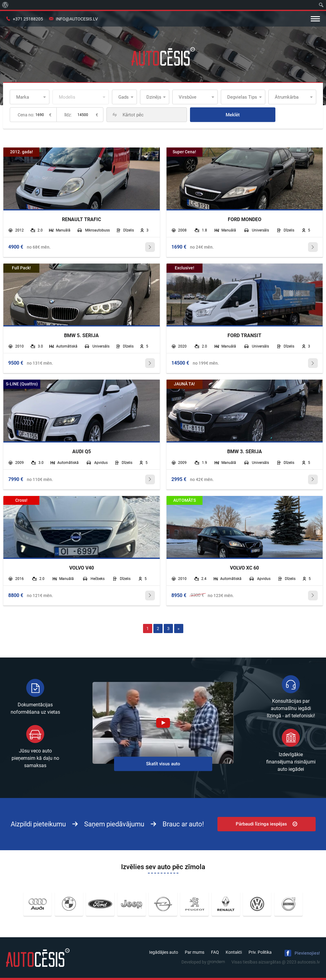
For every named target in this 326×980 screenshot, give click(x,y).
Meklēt (233, 115)
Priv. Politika (260, 952)
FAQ (215, 952)
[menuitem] (5, 5)
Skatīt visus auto (163, 763)
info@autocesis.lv (77, 19)
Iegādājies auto (164, 952)
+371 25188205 (28, 19)
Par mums (195, 952)
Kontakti (234, 952)
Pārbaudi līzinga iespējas (267, 824)
